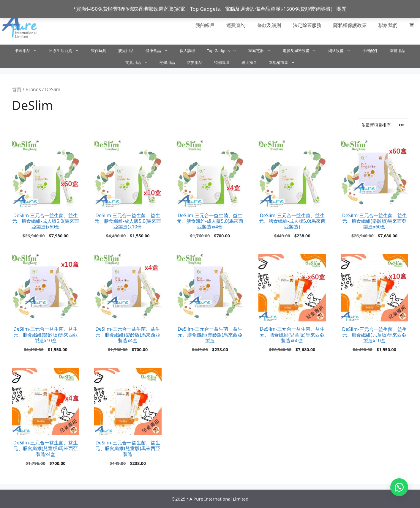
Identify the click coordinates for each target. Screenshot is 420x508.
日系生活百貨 (67, 51)
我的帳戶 (205, 25)
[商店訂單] (383, 125)
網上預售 (249, 62)
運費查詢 (236, 25)
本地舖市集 (285, 62)
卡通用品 (29, 51)
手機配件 (370, 51)
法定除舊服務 (307, 25)
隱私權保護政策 (350, 25)
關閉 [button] (342, 9)
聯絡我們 (388, 25)
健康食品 (160, 51)
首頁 (17, 89)
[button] (399, 487)
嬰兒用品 (126, 51)
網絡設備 (342, 51)
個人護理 (187, 51)
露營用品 (397, 51)
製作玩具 (99, 51)
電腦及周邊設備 (302, 51)
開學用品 (167, 62)
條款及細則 (269, 25)
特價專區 (222, 62)
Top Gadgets (225, 51)
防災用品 (195, 62)
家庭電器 (262, 51)
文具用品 (139, 62)
